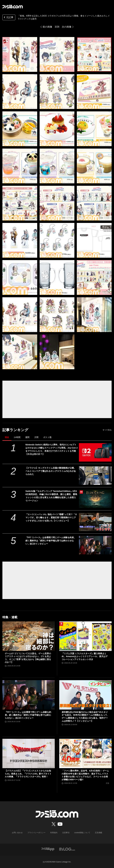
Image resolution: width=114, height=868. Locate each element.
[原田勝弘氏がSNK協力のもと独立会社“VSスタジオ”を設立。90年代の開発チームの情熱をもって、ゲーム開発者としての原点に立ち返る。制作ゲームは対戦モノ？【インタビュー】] (85, 695)
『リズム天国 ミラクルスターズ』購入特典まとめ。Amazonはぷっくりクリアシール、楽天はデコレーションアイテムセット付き (85, 656)
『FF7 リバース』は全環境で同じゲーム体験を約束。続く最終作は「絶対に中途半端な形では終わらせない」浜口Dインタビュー (51, 541)
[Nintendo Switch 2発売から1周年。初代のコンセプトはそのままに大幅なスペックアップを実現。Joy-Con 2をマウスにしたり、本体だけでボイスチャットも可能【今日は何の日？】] (95, 452)
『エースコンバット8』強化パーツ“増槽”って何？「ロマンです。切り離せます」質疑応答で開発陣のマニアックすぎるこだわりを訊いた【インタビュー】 (51, 518)
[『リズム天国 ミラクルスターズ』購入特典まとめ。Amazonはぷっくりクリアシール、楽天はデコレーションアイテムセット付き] (85, 636)
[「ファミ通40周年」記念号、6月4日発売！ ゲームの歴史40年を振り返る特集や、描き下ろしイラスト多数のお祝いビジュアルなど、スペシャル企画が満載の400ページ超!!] (85, 753)
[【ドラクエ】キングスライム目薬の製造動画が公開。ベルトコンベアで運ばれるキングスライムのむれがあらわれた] (95, 476)
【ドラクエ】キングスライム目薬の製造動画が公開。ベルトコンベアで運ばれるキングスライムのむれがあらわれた (51, 471)
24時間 (17, 437)
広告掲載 (99, 833)
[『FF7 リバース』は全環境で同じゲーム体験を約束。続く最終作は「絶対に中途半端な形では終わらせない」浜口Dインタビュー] (95, 545)
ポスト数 (47, 437)
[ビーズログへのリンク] (67, 849)
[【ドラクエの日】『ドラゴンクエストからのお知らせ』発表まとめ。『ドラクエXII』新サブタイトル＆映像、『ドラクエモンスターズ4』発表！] (29, 753)
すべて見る (107, 430)
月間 (36, 437)
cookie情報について (82, 833)
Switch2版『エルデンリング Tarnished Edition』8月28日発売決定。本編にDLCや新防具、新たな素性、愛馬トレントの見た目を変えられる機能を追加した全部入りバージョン (51, 496)
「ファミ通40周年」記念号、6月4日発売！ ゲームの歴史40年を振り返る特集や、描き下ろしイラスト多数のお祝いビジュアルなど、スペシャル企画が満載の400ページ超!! (85, 775)
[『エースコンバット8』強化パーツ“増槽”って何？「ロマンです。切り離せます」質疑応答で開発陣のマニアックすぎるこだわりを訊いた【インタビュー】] (95, 522)
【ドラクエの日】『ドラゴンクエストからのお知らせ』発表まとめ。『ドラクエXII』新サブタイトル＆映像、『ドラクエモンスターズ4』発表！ (28, 774)
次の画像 (67, 27)
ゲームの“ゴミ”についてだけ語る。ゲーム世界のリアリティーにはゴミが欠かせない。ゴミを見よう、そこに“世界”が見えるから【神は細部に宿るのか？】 (28, 658)
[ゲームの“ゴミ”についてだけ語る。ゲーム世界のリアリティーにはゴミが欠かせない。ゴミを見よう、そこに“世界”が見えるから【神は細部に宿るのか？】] (29, 636)
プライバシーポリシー (36, 833)
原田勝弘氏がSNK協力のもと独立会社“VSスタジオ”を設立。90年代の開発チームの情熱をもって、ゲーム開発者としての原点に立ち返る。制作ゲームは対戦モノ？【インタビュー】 (85, 717)
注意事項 (66, 833)
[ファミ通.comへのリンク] (13, 7)
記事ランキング (15, 430)
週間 (27, 437)
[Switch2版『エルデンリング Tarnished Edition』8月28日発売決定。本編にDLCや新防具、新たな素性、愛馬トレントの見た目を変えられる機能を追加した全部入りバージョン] (95, 499)
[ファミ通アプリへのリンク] (48, 849)
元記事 (8, 18)
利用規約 (54, 833)
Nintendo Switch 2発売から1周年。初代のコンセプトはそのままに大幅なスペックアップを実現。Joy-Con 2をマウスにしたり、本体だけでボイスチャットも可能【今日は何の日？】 (52, 449)
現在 (7, 437)
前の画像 (47, 27)
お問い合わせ (17, 833)
